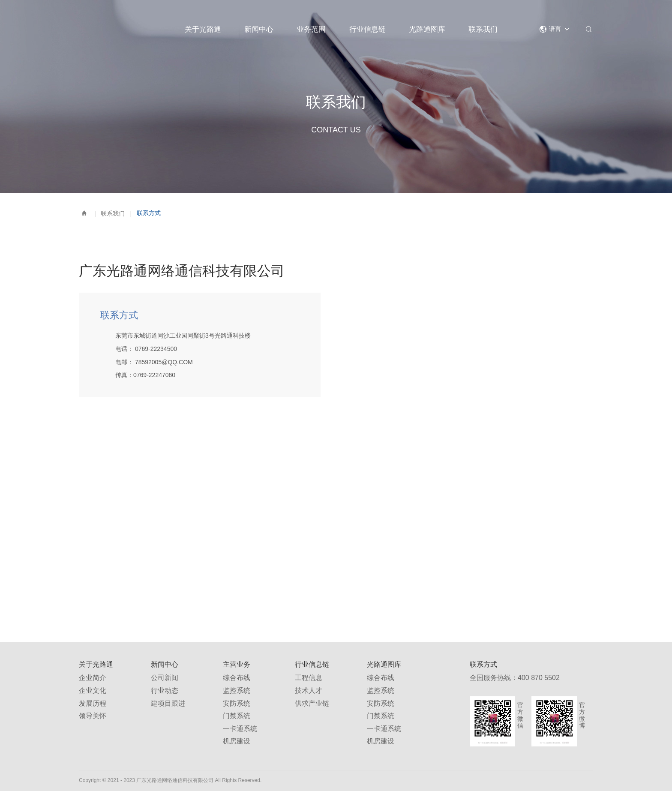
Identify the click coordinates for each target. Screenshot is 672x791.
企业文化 (93, 691)
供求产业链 (312, 703)
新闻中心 (259, 29)
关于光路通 (203, 29)
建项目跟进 (168, 703)
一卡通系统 (240, 729)
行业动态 (165, 691)
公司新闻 (165, 678)
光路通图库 (427, 29)
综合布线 (237, 678)
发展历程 (93, 703)
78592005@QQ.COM (164, 362)
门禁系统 (237, 716)
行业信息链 (367, 29)
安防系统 (237, 703)
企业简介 (93, 678)
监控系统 (237, 691)
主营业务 (237, 664)
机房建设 (237, 741)
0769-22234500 (156, 349)
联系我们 (483, 29)
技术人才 (309, 691)
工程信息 (309, 678)
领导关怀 (93, 716)
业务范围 (311, 29)
